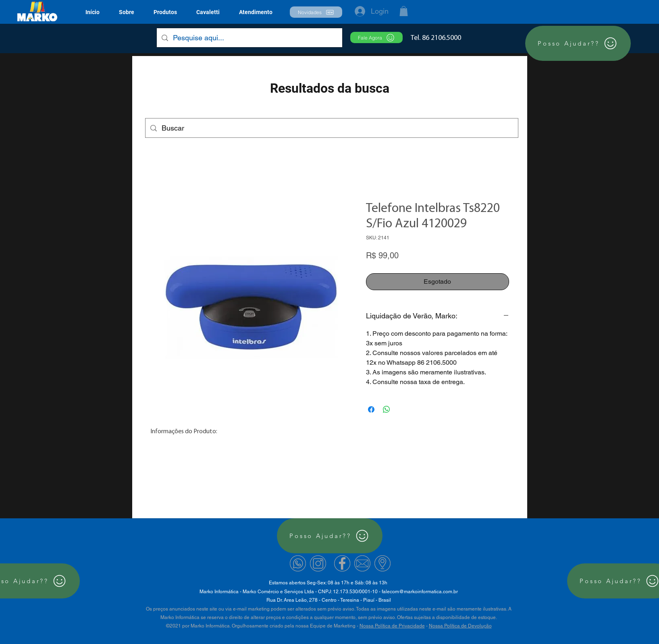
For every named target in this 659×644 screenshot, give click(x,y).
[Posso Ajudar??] (578, 43)
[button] (165, 12)
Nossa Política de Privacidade (392, 626)
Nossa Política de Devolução (460, 626)
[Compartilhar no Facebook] (371, 409)
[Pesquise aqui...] (249, 38)
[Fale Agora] (376, 37)
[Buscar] (331, 128)
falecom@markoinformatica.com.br (420, 592)
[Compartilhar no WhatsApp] (387, 409)
